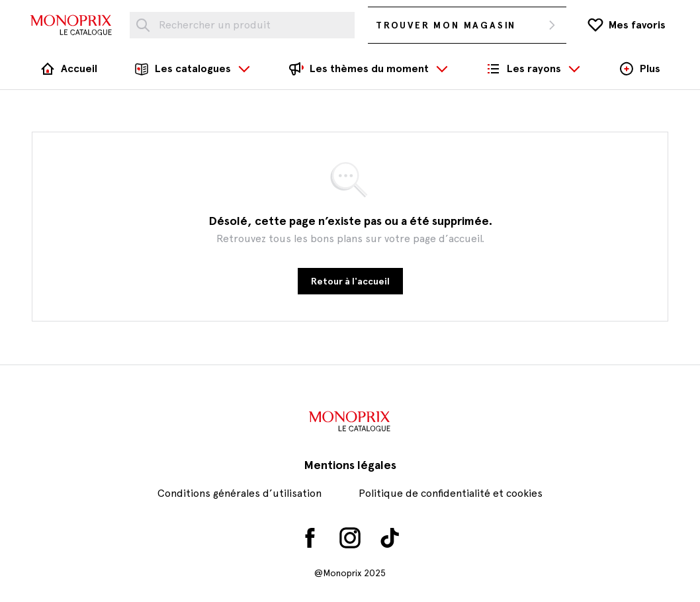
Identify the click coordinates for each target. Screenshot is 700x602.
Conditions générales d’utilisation (240, 493)
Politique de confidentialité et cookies (451, 493)
